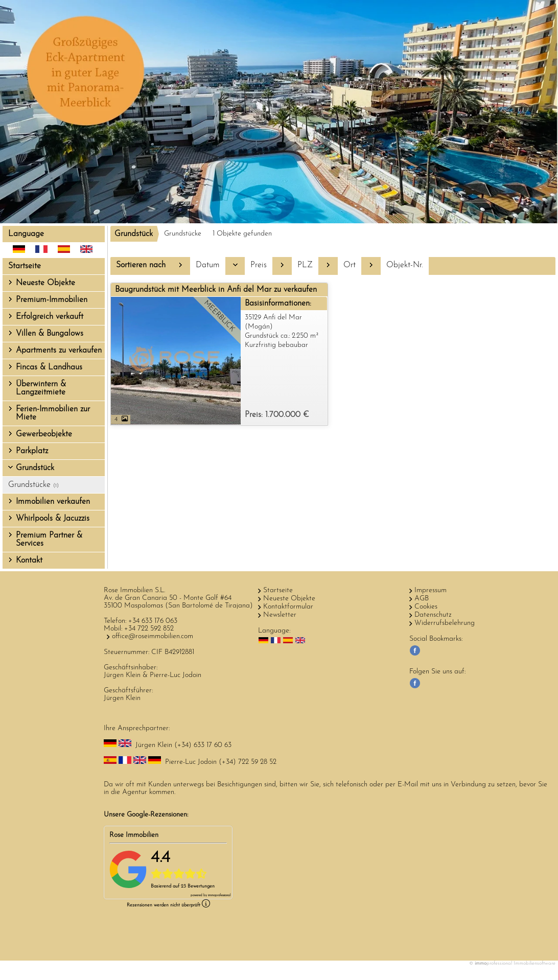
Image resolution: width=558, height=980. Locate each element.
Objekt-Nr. (405, 265)
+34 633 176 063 (153, 621)
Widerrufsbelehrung (445, 623)
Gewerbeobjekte (44, 434)
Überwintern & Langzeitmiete (41, 388)
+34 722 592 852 (149, 629)
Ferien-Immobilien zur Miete (53, 413)
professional (219, 895)
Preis (259, 265)
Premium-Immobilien (52, 300)
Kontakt (29, 561)
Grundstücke (33, 485)
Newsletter (280, 615)
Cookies (426, 607)
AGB (422, 599)
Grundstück (35, 468)
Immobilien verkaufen (53, 502)
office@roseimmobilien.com (153, 636)
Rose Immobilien (134, 835)
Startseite (25, 266)
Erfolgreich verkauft (50, 317)
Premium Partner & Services (49, 540)
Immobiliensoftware (534, 963)
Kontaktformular (288, 607)
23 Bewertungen (198, 886)
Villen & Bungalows (50, 334)
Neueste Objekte (45, 283)
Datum (208, 265)
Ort (350, 265)
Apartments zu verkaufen (59, 351)
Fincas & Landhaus (49, 367)
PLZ (305, 265)
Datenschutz (433, 615)
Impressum (431, 590)
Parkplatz (32, 451)
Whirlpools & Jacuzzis (53, 519)
